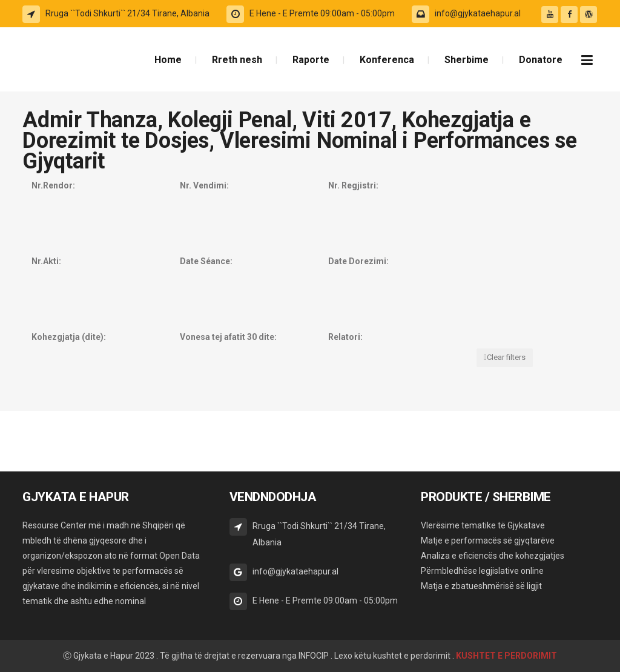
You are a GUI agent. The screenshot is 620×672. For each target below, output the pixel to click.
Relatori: (345, 337)
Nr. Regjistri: (353, 185)
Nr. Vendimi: (204, 185)
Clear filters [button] (506, 357)
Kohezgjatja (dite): (69, 337)
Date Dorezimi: (358, 261)
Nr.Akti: (46, 261)
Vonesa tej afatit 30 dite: (228, 337)
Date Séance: (206, 261)
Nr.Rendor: (53, 185)
